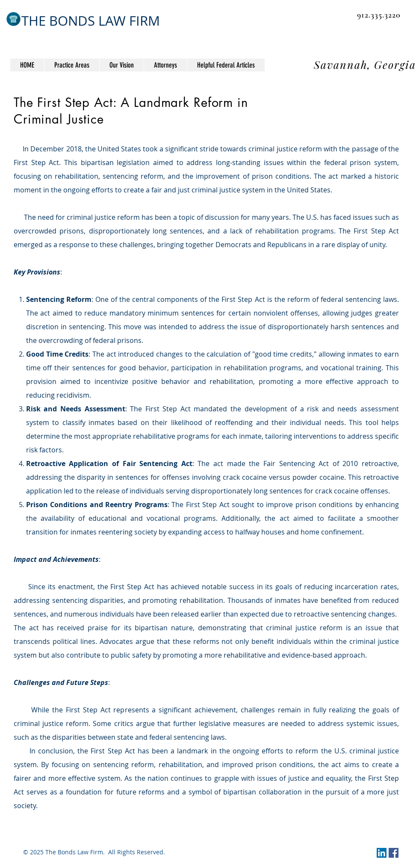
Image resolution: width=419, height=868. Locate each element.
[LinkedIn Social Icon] (382, 853)
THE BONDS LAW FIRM (91, 21)
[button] (226, 65)
